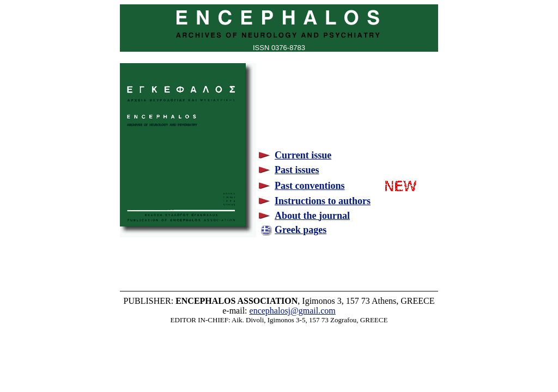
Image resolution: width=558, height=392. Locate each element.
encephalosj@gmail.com (293, 311)
